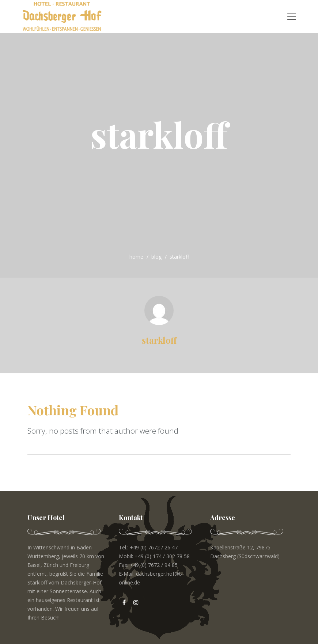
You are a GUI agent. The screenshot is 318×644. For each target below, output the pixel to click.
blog (156, 257)
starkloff (159, 340)
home (136, 257)
